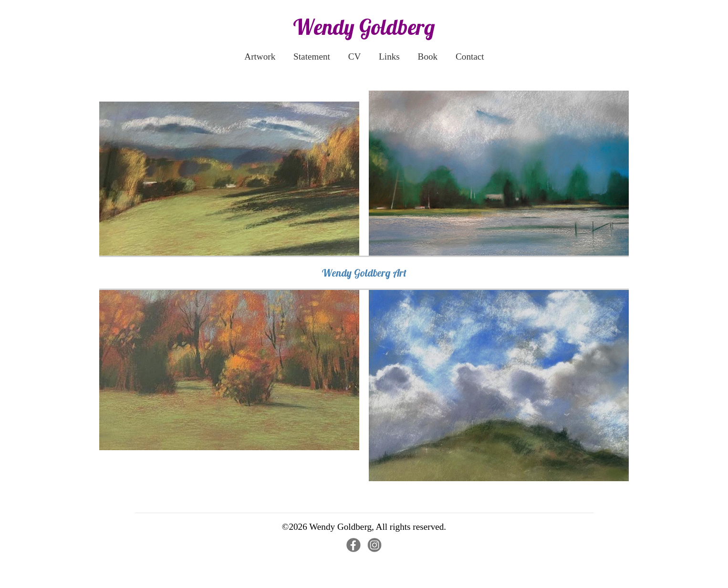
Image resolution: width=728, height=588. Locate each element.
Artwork (260, 57)
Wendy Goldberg (364, 27)
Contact (470, 57)
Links (389, 57)
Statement (312, 57)
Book (428, 57)
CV (355, 57)
